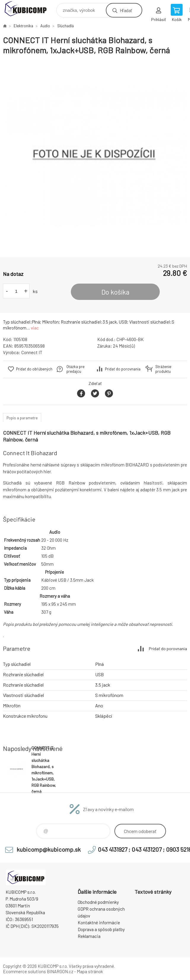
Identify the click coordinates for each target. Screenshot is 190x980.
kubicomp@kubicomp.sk (49, 849)
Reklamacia (89, 936)
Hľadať (126, 10)
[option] (95, 156)
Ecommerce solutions (24, 971)
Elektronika (23, 26)
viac (35, 328)
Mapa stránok (90, 971)
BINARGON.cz (60, 971)
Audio (45, 26)
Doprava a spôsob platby (101, 929)
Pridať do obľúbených (34, 369)
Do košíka (115, 292)
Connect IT (32, 352)
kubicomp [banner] (29, 9)
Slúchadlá (66, 26)
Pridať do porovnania (123, 369)
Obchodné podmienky (98, 902)
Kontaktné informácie (99, 923)
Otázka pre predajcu (75, 369)
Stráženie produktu (163, 369)
